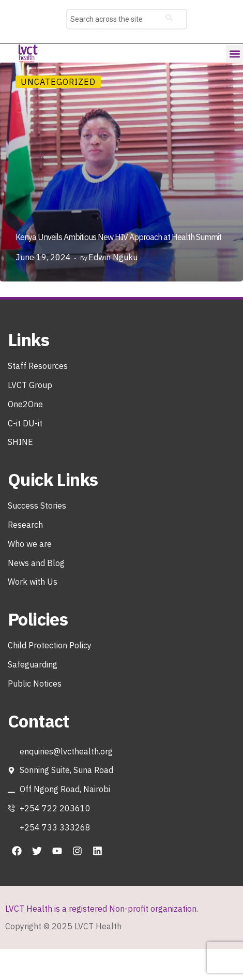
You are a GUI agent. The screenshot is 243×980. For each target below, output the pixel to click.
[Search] (169, 19)
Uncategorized (58, 82)
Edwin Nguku (113, 257)
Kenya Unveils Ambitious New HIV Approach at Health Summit (118, 237)
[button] (234, 54)
